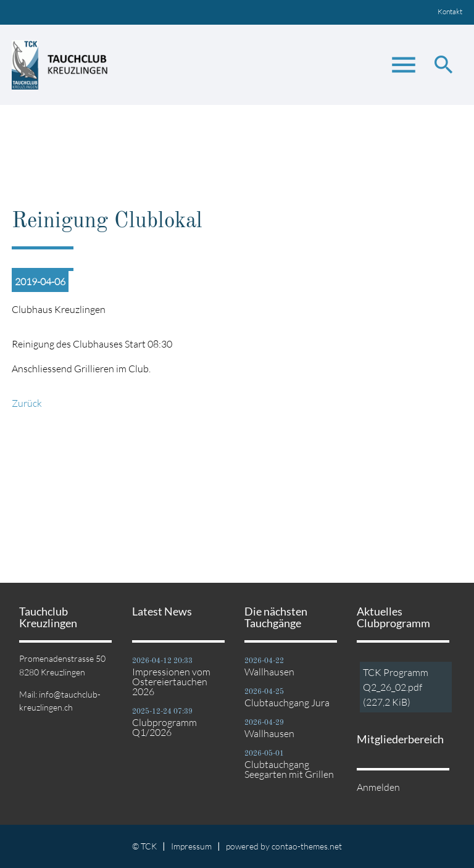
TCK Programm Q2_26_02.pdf (396, 687)
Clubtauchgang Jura (287, 703)
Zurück (27, 403)
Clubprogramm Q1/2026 (164, 727)
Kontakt (450, 11)
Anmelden (378, 787)
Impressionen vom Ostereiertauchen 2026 (171, 682)
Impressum (191, 846)
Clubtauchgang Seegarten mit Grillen (289, 769)
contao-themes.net (307, 846)
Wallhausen (269, 672)
